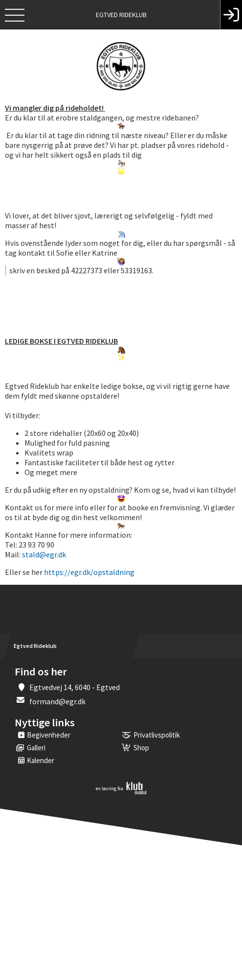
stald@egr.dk (44, 554)
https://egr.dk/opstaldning (89, 572)
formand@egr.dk (57, 701)
